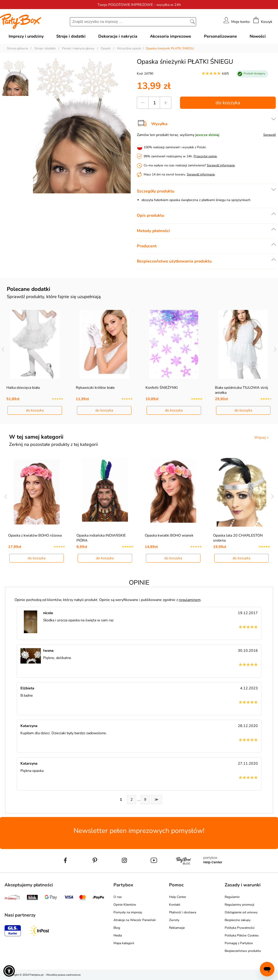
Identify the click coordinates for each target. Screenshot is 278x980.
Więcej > (262, 438)
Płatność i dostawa (183, 912)
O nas (118, 897)
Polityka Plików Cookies (242, 935)
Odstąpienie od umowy (241, 912)
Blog (117, 928)
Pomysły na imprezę (128, 912)
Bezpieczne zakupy (238, 920)
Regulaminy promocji (239, 905)
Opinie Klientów (125, 905)
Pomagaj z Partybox (239, 943)
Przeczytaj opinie (205, 156)
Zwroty (174, 920)
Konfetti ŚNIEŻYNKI (162, 388)
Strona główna (17, 48)
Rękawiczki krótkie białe (95, 388)
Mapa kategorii (124, 943)
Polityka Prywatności (240, 928)
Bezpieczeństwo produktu (243, 951)
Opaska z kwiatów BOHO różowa (35, 535)
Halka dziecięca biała (23, 388)
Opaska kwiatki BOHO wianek (169, 535)
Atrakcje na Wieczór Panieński (135, 920)
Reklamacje (177, 928)
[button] (9, 971)
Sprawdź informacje (221, 165)
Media (118, 935)
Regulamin (232, 897)
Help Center (178, 897)
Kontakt (175, 905)
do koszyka (228, 103)
